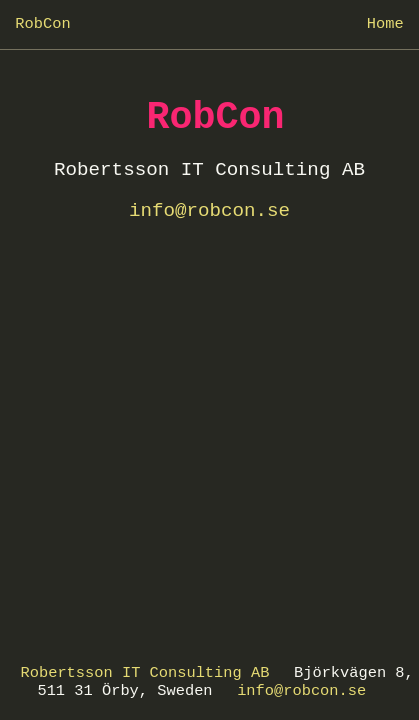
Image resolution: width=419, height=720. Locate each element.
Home (385, 24)
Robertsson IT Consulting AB (145, 673)
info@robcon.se (301, 691)
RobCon (42, 24)
